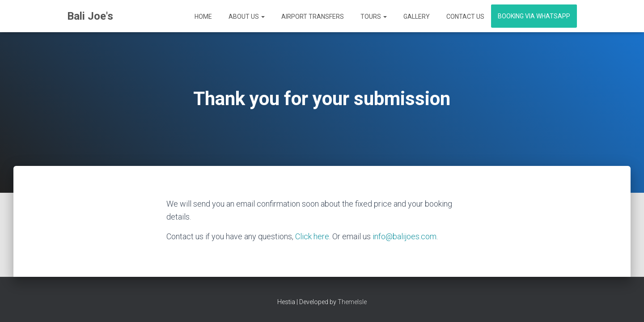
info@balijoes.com (405, 236)
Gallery (416, 17)
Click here (312, 236)
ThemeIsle (352, 302)
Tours (373, 17)
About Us (246, 17)
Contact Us (465, 17)
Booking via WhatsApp (534, 16)
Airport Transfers (312, 17)
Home (203, 17)
